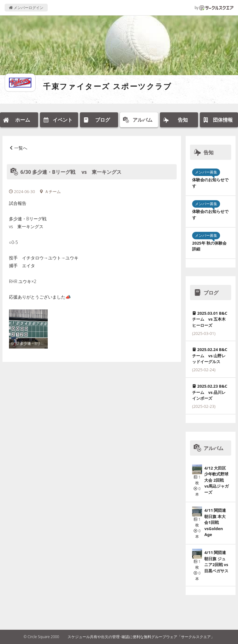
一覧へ (21, 148)
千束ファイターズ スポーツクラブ (108, 86)
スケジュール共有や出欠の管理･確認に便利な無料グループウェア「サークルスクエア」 (141, 637)
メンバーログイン (26, 8)
